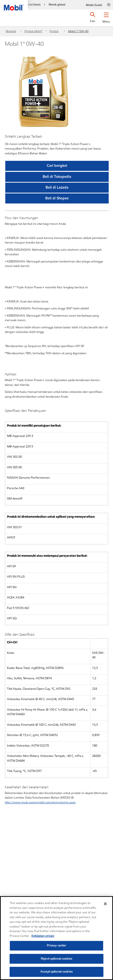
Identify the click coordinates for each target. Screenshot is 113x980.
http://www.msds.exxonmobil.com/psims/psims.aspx (40, 802)
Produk (54, 31)
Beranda (11, 31)
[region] (56, 938)
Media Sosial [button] (94, 5)
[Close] (105, 904)
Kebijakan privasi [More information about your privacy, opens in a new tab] (43, 936)
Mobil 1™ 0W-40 (78, 31)
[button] (106, 17)
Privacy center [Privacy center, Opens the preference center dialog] (57, 945)
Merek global (57, 4)
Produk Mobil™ (33, 31)
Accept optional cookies (56, 972)
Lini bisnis (34, 4)
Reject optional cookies (56, 959)
